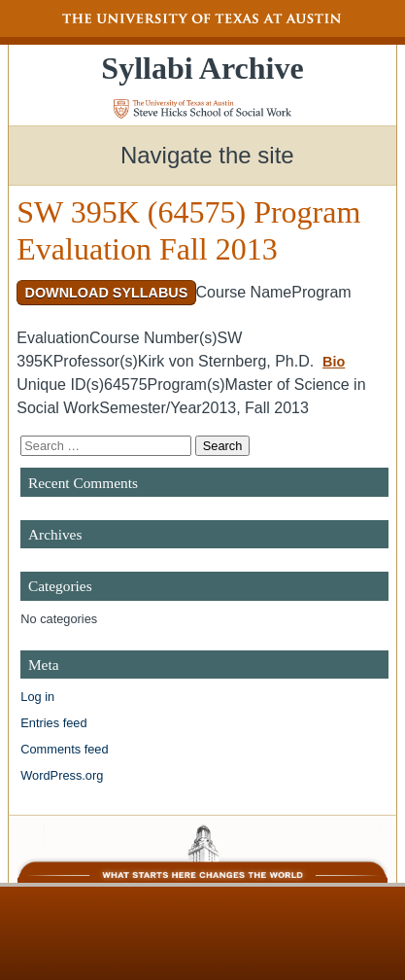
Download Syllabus (106, 293)
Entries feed (53, 723)
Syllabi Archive (202, 68)
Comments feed (64, 749)
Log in (37, 697)
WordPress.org (62, 775)
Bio (334, 362)
